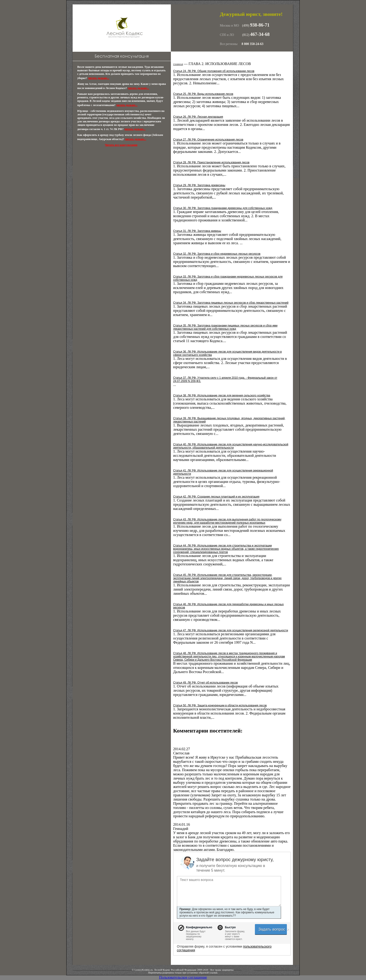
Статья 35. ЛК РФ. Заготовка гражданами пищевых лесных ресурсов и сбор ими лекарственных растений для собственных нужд (225, 327)
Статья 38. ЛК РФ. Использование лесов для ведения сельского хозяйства (222, 395)
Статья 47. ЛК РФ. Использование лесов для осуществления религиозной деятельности (231, 630)
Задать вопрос (273, 929)
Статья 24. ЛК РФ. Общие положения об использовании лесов (214, 71)
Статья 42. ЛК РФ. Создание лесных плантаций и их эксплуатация (216, 497)
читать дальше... (99, 78)
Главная (178, 64)
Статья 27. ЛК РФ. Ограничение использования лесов (208, 140)
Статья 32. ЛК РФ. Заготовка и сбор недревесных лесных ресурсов (217, 254)
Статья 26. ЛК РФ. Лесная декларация (198, 117)
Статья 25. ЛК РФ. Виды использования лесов (203, 94)
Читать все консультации (121, 145)
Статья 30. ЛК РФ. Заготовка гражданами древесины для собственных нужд (223, 208)
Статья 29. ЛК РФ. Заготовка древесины (199, 185)
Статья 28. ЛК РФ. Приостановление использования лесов (211, 162)
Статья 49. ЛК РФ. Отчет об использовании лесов (206, 683)
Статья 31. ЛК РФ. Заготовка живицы (197, 231)
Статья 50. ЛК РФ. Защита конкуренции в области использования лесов (220, 705)
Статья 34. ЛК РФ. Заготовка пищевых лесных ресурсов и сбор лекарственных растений (231, 303)
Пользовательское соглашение (183, 977)
